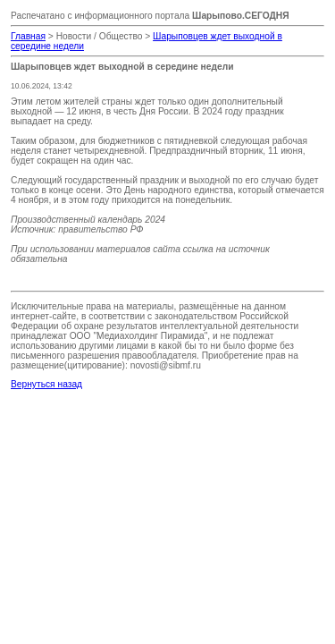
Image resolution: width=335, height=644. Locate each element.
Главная (28, 36)
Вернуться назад (46, 384)
